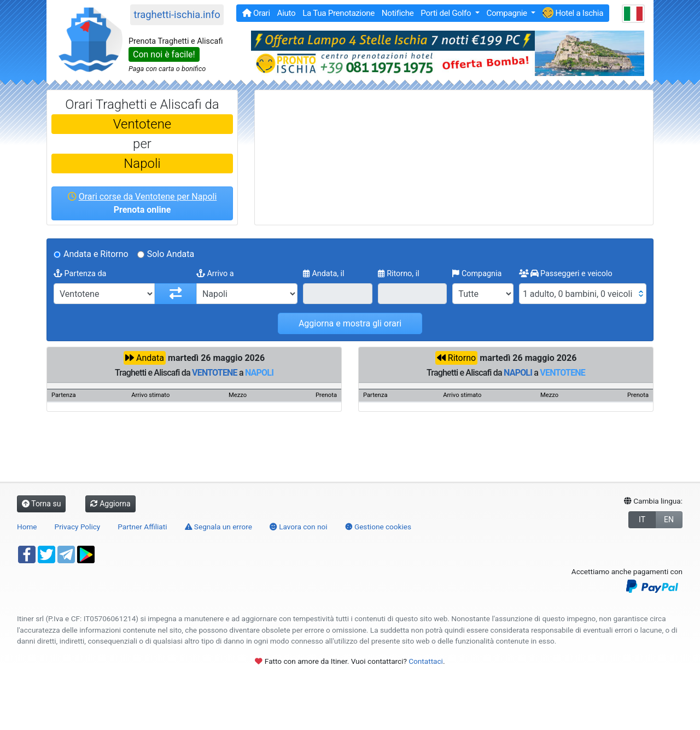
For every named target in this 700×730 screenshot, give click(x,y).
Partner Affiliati (142, 527)
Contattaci (426, 661)
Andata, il (324, 274)
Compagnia (477, 274)
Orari (256, 13)
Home (27, 527)
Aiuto (287, 13)
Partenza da (80, 274)
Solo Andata (171, 254)
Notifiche (398, 13)
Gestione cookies (378, 527)
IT (642, 519)
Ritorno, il (399, 274)
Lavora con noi (299, 527)
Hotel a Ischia (573, 13)
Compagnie (507, 13)
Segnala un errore (218, 527)
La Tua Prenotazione (339, 13)
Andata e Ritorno (96, 254)
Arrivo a (215, 274)
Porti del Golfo (447, 13)
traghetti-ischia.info (177, 14)
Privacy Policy (78, 527)
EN (669, 519)
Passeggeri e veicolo (566, 274)
